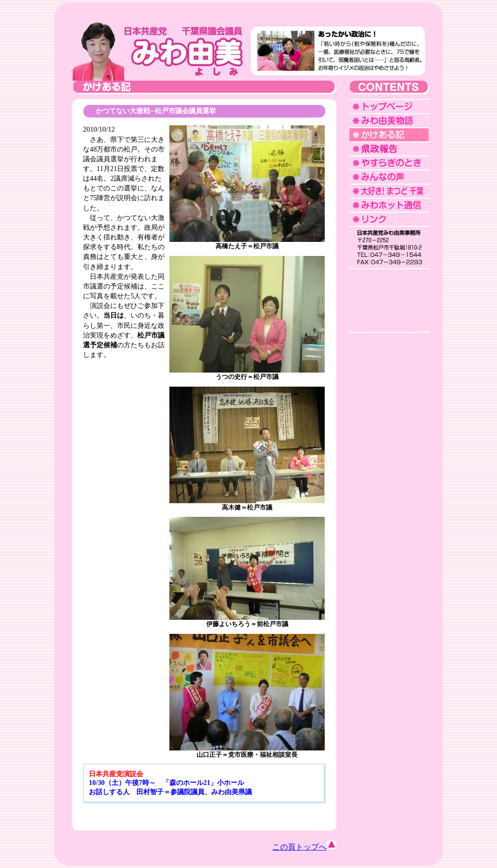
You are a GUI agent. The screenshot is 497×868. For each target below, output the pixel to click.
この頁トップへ (304, 847)
